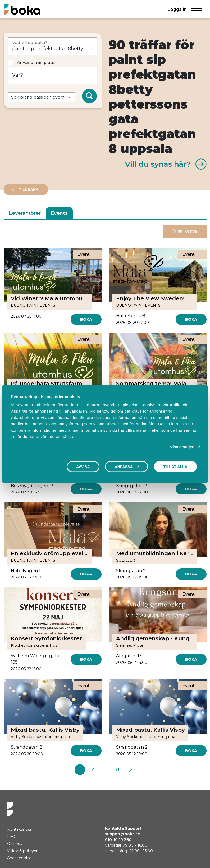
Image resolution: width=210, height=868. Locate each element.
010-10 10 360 (118, 840)
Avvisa (83, 466)
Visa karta (185, 231)
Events (59, 213)
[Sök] (89, 96)
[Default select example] (42, 97)
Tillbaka (28, 190)
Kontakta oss (19, 829)
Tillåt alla (175, 466)
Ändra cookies (20, 858)
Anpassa (127, 466)
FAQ (11, 837)
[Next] (130, 770)
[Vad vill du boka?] (53, 46)
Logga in (177, 9)
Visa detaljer (182, 447)
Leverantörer (25, 213)
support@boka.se (122, 834)
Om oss (14, 844)
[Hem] (22, 9)
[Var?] (53, 75)
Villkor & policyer (22, 851)
